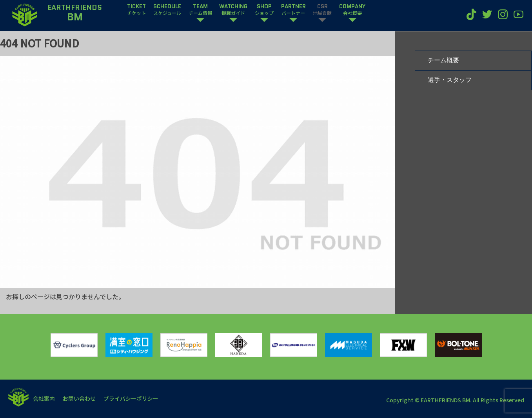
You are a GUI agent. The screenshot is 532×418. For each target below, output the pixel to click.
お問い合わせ (79, 398)
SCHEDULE (167, 10)
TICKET (136, 10)
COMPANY (352, 10)
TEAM (200, 10)
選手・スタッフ (450, 80)
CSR (322, 10)
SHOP (264, 10)
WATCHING (233, 10)
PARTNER (293, 10)
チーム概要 (443, 60)
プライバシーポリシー (131, 398)
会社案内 (44, 398)
